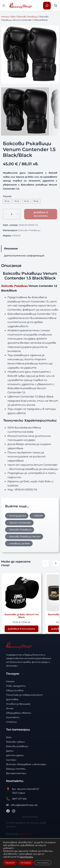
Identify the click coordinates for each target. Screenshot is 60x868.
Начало (5, 17)
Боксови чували (15, 766)
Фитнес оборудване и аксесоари (26, 789)
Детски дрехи (15, 780)
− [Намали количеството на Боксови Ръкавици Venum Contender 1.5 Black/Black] (5, 239)
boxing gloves (18, 540)
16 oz (36, 226)
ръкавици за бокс (20, 568)
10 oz (7, 226)
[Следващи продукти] (56, 588)
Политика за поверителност (24, 719)
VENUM (16, 260)
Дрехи (10, 775)
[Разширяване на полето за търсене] (47, 6)
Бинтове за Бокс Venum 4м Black (22, 640)
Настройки (43, 863)
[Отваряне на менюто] (4, 6)
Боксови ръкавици (17, 771)
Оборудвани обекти (19, 737)
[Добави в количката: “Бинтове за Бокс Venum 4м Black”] (22, 653)
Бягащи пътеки (16, 793)
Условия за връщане (18, 728)
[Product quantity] (12, 239)
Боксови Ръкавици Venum (25, 561)
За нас (10, 733)
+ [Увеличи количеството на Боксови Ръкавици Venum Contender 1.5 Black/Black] (18, 239)
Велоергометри (16, 798)
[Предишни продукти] (45, 588)
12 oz (17, 226)
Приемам (10, 863)
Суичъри (11, 784)
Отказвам (26, 863)
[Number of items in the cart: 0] (55, 6)
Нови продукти (16, 710)
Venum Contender (20, 547)
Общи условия (15, 715)
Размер (7, 221)
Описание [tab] (11, 273)
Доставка (12, 724)
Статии (11, 746)
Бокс (13, 17)
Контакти (13, 742)
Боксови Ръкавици (28, 17)
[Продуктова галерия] (30, 55)
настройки (26, 857)
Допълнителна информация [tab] (24, 280)
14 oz (26, 226)
